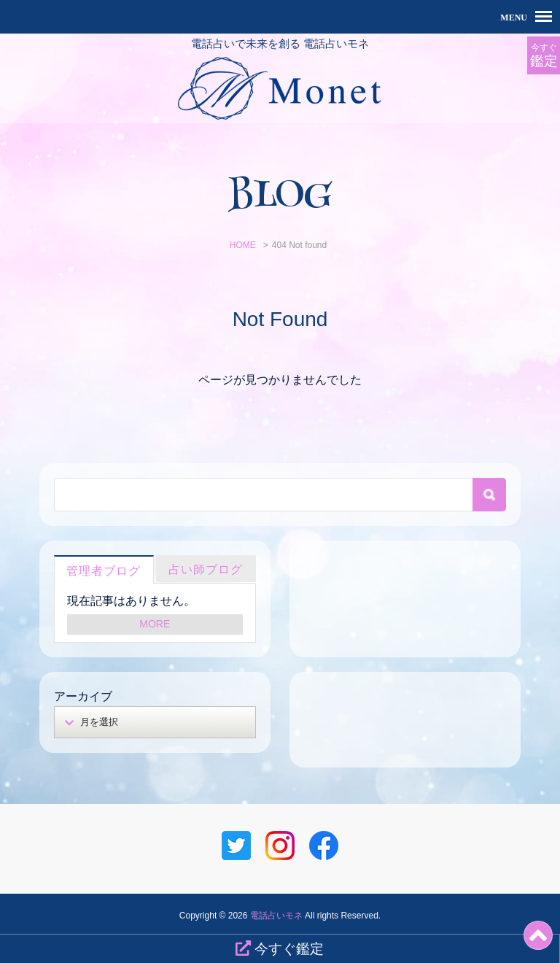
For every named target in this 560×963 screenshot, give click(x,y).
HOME (243, 245)
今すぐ (544, 56)
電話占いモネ (276, 916)
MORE (155, 624)
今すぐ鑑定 (280, 948)
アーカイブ (83, 696)
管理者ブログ (104, 571)
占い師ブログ (206, 569)
